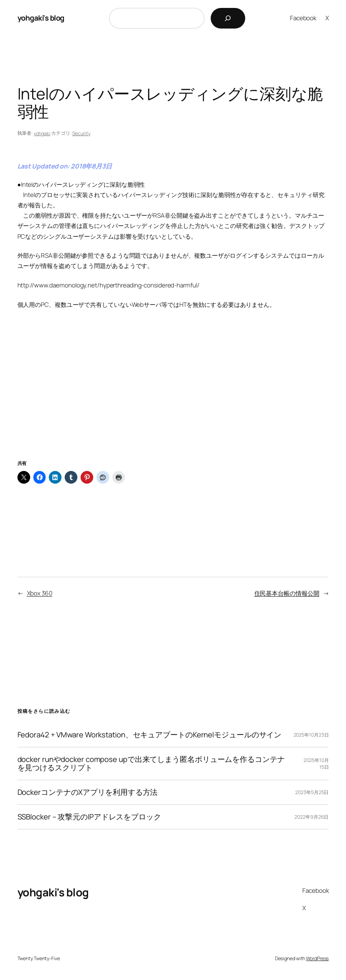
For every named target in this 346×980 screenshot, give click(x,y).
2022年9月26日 (311, 817)
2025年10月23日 (311, 735)
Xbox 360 (40, 593)
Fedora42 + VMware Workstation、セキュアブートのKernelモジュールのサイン (150, 735)
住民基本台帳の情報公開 (287, 593)
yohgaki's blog (41, 18)
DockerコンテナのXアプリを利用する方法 (88, 792)
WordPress (317, 958)
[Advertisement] (173, 394)
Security (81, 133)
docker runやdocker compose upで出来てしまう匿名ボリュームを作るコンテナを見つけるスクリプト (151, 764)
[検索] (228, 18)
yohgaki (42, 133)
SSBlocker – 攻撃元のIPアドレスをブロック (89, 817)
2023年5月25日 (312, 792)
